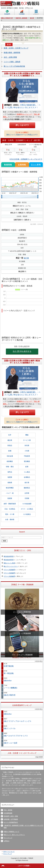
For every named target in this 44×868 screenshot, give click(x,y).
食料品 (10, 472)
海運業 (10, 477)
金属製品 (27, 477)
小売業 (27, 451)
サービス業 (27, 440)
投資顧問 (7, 14)
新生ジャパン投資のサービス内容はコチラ (22, 134)
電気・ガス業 (10, 514)
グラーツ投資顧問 (9, 570)
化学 (10, 435)
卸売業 (27, 445)
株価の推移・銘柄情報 (12, 53)
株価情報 (8, 165)
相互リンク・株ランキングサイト (14, 835)
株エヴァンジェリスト (11, 566)
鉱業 (27, 467)
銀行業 (26, 258)
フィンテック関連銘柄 (22, 633)
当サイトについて (9, 852)
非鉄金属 (10, 456)
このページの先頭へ (24, 866)
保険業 (10, 483)
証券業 (27, 493)
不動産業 (27, 456)
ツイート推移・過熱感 (12, 62)
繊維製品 (27, 488)
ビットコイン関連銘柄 (22, 612)
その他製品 (27, 514)
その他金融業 (27, 504)
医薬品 (10, 445)
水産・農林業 (10, 520)
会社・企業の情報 (10, 57)
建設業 (10, 440)
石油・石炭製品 (10, 509)
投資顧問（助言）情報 (11, 816)
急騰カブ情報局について (11, 832)
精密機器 (10, 461)
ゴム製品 (27, 472)
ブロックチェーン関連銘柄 (22, 655)
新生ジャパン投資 (9, 563)
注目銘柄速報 (8, 813)
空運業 (27, 498)
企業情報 (22, 165)
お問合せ (7, 841)
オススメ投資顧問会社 (11, 822)
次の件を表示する (22, 351)
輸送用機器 (10, 488)
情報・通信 (10, 467)
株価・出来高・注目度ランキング (16, 48)
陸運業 (10, 498)
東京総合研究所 (9, 556)
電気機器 (27, 461)
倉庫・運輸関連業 (10, 504)
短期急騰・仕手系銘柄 (11, 819)
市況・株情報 (8, 810)
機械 (27, 435)
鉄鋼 (10, 451)
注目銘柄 (22, 14)
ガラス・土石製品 (27, 509)
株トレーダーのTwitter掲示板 (14, 66)
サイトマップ (8, 838)
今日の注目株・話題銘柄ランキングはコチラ (26, 159)
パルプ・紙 (10, 493)
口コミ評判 (36, 165)
